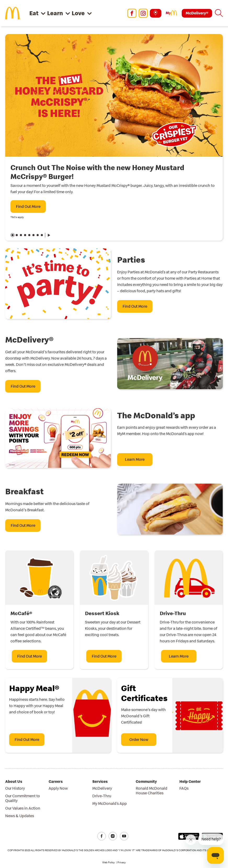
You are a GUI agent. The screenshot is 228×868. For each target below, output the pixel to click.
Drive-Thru (102, 796)
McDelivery (102, 788)
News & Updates (20, 816)
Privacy (122, 862)
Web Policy (109, 862)
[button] (219, 13)
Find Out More (28, 206)
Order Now (139, 739)
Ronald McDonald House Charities (152, 791)
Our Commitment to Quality (23, 798)
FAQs (184, 788)
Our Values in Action (23, 808)
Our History (15, 788)
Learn (55, 13)
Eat (34, 13)
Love (78, 13)
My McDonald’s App (110, 803)
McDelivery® (197, 13)
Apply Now (58, 788)
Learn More (135, 459)
